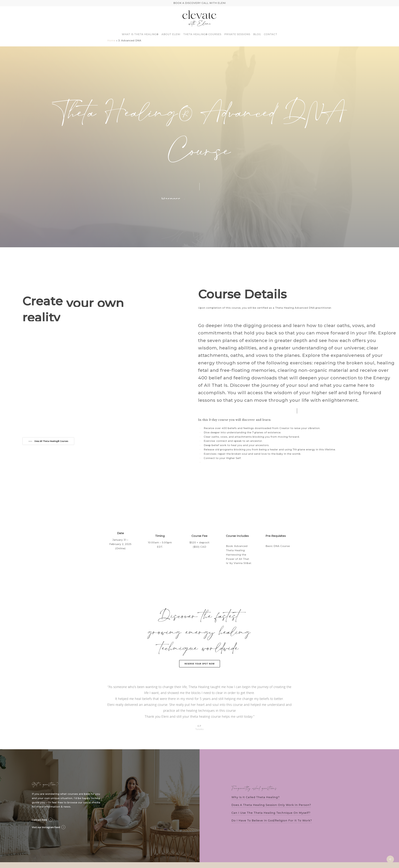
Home (111, 41)
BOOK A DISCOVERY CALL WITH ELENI (200, 3)
